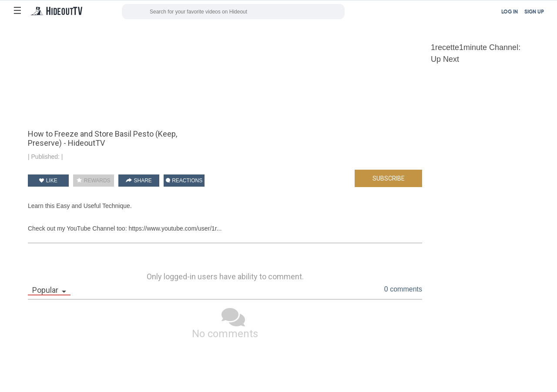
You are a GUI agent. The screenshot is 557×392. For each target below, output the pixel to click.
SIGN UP (534, 12)
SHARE (139, 181)
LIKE (48, 181)
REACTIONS (184, 181)
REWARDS (93, 181)
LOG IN (510, 12)
